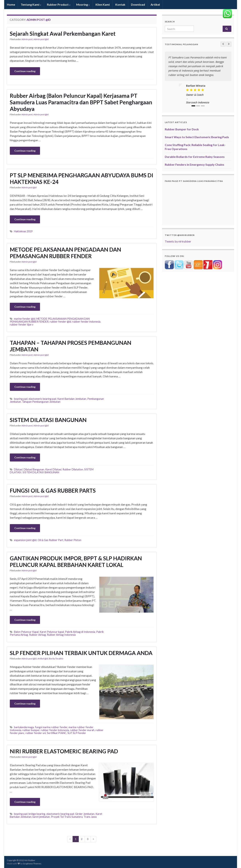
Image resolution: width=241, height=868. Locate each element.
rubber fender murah (82, 730)
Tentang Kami (31, 4)
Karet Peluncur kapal (52, 632)
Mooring (83, 4)
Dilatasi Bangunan (34, 469)
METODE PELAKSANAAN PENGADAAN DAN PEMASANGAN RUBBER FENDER (65, 253)
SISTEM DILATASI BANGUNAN (48, 420)
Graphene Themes (32, 864)
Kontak (120, 4)
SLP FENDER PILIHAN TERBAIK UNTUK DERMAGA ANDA (81, 653)
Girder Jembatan (85, 814)
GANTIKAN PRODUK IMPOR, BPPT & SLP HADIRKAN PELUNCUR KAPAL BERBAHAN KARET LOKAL (76, 561)
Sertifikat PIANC (57, 733)
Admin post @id (41, 39)
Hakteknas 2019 (23, 231)
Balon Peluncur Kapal (26, 632)
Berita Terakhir (56, 659)
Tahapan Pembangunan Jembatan (41, 402)
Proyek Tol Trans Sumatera (67, 817)
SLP (70, 733)
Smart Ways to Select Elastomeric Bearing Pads (197, 137)
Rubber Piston (73, 540)
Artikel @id (43, 659)
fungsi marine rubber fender (51, 727)
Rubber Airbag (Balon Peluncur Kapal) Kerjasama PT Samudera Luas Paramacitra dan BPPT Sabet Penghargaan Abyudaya (81, 102)
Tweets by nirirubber (178, 241)
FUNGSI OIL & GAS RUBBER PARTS (53, 490)
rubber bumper (31, 730)
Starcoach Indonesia (198, 102)
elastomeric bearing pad (42, 399)
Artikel (155, 4)
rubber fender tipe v (22, 324)
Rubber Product (59, 4)
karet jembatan (41, 817)
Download (138, 4)
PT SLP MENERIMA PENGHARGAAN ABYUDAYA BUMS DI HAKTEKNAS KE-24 (82, 178)
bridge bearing (37, 814)
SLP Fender (79, 733)
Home (11, 4)
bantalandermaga (24, 727)
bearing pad (21, 399)
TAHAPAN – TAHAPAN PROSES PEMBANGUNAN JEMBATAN (71, 346)
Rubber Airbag (37, 635)
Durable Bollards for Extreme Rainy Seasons (195, 157)
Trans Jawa (90, 817)
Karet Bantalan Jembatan (72, 399)
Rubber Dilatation (73, 469)
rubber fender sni (36, 733)
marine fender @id (25, 319)
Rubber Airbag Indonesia (61, 635)
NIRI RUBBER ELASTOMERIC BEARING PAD (64, 751)
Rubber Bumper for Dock (182, 129)
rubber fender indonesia (86, 322)
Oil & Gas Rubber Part (50, 540)
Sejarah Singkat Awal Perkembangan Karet (63, 33)
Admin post (27, 39)
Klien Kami (103, 4)
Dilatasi (18, 469)
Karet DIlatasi (53, 469)
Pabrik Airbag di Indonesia (80, 632)
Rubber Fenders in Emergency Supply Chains (195, 164)
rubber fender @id (60, 322)
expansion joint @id (25, 540)
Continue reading (25, 71)
